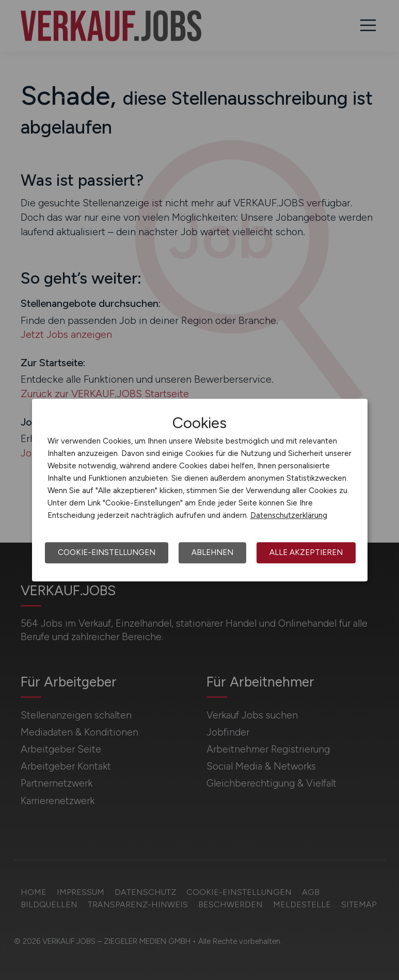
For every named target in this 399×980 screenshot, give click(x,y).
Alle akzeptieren (306, 552)
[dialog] (200, 490)
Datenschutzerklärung (289, 515)
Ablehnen (212, 552)
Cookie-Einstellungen (107, 552)
